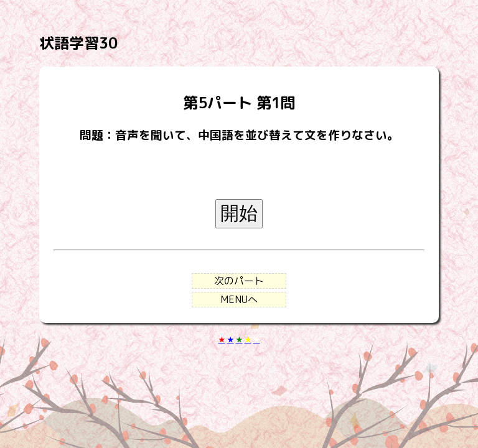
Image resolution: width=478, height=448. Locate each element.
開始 (239, 213)
